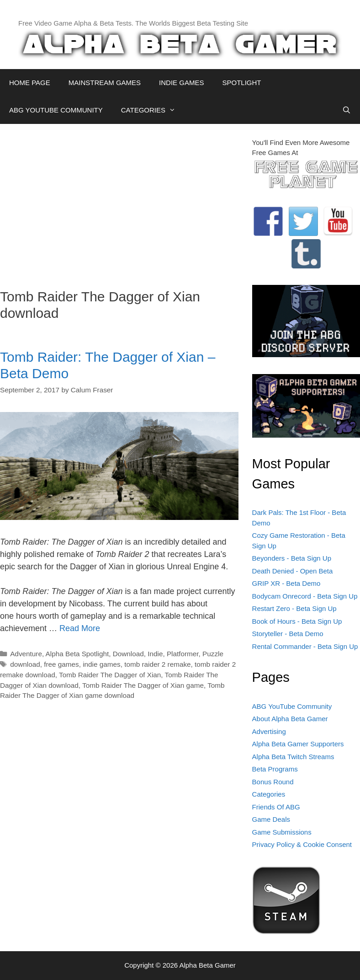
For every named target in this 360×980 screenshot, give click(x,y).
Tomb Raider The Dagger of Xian (110, 675)
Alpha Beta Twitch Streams (293, 757)
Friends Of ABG (276, 807)
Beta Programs (275, 769)
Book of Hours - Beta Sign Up (297, 621)
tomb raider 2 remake (157, 664)
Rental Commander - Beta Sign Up (305, 646)
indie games (101, 664)
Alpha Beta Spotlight (77, 654)
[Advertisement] (119, 202)
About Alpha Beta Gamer (290, 719)
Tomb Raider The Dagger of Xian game (143, 685)
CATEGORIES (153, 110)
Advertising (269, 731)
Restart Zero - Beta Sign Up (294, 608)
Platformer (183, 654)
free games (61, 664)
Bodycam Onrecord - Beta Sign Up (305, 596)
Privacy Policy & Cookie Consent (302, 844)
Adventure (26, 654)
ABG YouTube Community (292, 706)
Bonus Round (273, 782)
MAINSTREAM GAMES (105, 83)
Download (128, 654)
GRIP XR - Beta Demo (286, 583)
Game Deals (271, 819)
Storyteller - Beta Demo (288, 634)
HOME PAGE (30, 83)
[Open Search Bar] (347, 110)
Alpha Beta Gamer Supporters (298, 744)
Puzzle (213, 654)
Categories (269, 794)
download (25, 664)
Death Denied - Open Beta (293, 571)
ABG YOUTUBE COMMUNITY (56, 110)
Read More (80, 628)
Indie (155, 654)
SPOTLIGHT (241, 83)
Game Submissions (282, 832)
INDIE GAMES (181, 83)
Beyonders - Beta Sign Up (292, 558)
